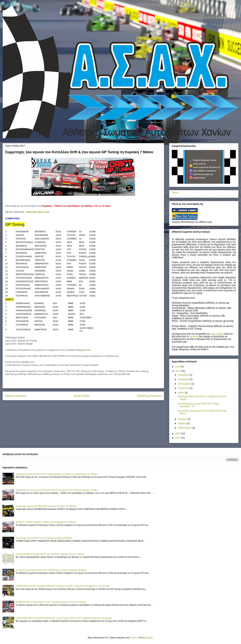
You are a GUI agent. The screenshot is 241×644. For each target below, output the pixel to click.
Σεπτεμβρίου (185, 384)
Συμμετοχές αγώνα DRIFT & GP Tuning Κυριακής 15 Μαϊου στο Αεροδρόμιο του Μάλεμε (57, 474)
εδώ (89, 350)
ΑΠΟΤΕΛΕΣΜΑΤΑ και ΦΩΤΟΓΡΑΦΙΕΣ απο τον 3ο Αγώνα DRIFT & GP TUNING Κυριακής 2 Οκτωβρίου (64, 618)
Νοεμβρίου (184, 375)
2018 (178, 367)
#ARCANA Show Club (38, 212)
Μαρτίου (182, 423)
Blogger (149, 638)
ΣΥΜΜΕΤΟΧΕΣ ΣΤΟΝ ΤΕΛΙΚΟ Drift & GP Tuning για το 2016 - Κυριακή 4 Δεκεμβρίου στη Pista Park (63, 586)
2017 (178, 371)
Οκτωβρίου (184, 379)
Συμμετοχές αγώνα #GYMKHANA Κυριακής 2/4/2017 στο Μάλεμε (46, 506)
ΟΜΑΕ (175, 193)
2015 (178, 438)
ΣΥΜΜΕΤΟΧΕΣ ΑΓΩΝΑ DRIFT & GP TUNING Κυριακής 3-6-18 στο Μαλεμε (51, 602)
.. (217, 334)
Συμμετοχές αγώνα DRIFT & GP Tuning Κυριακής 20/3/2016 (44, 538)
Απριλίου (183, 419)
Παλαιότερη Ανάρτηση (149, 396)
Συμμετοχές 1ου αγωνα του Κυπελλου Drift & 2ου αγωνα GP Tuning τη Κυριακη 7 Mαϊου (57, 490)
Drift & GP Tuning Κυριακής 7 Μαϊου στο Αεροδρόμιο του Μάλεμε (46, 522)
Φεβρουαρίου (185, 428)
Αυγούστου (184, 388)
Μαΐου (181, 393)
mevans (134, 638)
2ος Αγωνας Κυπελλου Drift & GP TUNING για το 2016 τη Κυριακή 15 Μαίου (51, 570)
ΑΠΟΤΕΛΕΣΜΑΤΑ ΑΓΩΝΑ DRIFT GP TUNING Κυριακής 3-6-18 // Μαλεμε (50, 554)
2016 (178, 433)
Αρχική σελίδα (81, 396)
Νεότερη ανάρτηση (16, 396)
